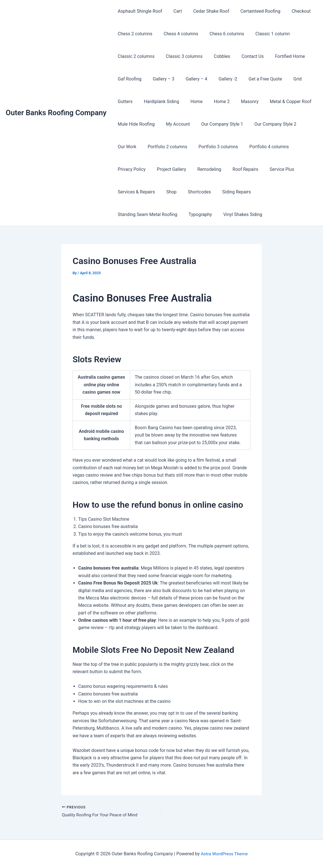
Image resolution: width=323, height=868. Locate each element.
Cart (174, 11)
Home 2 (214, 102)
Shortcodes (194, 192)
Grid (285, 79)
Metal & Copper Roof (278, 102)
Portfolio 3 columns (213, 147)
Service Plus (272, 169)
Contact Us (245, 56)
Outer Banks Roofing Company (56, 113)
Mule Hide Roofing (135, 124)
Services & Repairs (135, 192)
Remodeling (204, 169)
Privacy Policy (131, 169)
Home (191, 102)
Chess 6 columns (221, 34)
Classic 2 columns (135, 56)
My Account (175, 124)
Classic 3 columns (181, 56)
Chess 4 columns (178, 34)
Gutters (124, 102)
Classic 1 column (265, 34)
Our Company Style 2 (268, 124)
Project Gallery (168, 169)
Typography (128, 214)
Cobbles (216, 56)
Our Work (126, 147)
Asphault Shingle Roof (139, 11)
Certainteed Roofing (253, 11)
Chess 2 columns (134, 34)
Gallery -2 (220, 79)
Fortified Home (280, 56)
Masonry (239, 102)
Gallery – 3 (160, 79)
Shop (168, 192)
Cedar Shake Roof (205, 11)
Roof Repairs (238, 169)
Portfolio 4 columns (261, 147)
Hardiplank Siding (158, 102)
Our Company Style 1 (217, 124)
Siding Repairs (229, 192)
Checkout (291, 11)
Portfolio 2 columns (164, 147)
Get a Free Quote (255, 79)
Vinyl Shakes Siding (169, 214)
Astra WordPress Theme (224, 854)
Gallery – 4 (191, 79)
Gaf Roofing (128, 79)
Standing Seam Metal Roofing (282, 192)
